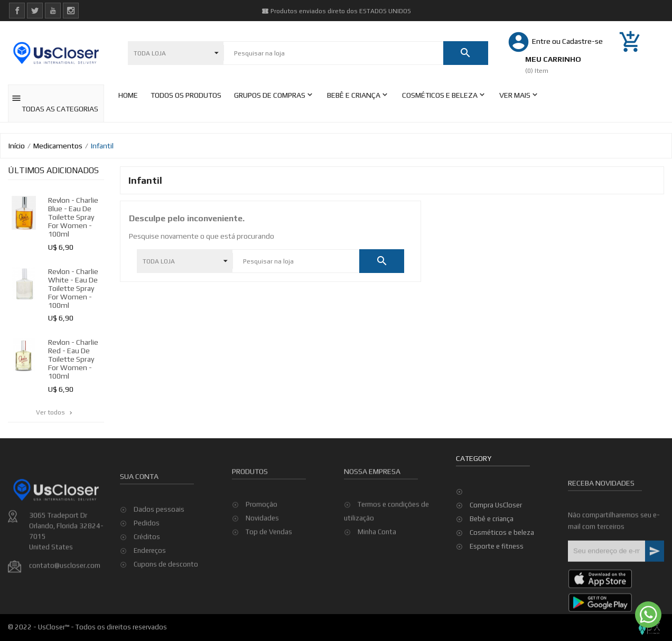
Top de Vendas (269, 566)
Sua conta (139, 524)
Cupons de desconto (166, 612)
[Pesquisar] (333, 53)
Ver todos (55, 412)
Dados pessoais (159, 557)
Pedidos (147, 571)
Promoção (262, 539)
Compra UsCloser (496, 505)
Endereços (150, 598)
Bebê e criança (492, 519)
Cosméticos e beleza (502, 532)
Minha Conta (377, 566)
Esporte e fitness (497, 546)
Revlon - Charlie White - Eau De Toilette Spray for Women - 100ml (73, 288)
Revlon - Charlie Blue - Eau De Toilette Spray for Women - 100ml (73, 217)
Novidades (262, 553)
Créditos (147, 585)
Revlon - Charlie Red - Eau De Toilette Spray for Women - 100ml (73, 359)
